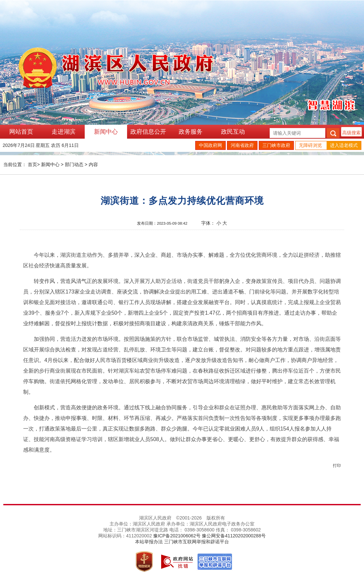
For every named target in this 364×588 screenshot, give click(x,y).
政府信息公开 (148, 132)
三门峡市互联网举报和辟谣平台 (197, 542)
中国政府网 (210, 145)
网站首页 (21, 132)
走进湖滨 (64, 132)
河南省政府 (242, 145)
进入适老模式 (344, 145)
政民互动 (233, 132)
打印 (337, 466)
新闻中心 (106, 132)
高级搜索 (351, 133)
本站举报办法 (149, 542)
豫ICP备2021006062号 (177, 536)
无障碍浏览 (310, 145)
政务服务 (191, 132)
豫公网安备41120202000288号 (234, 536)
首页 (32, 164)
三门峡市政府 (276, 145)
